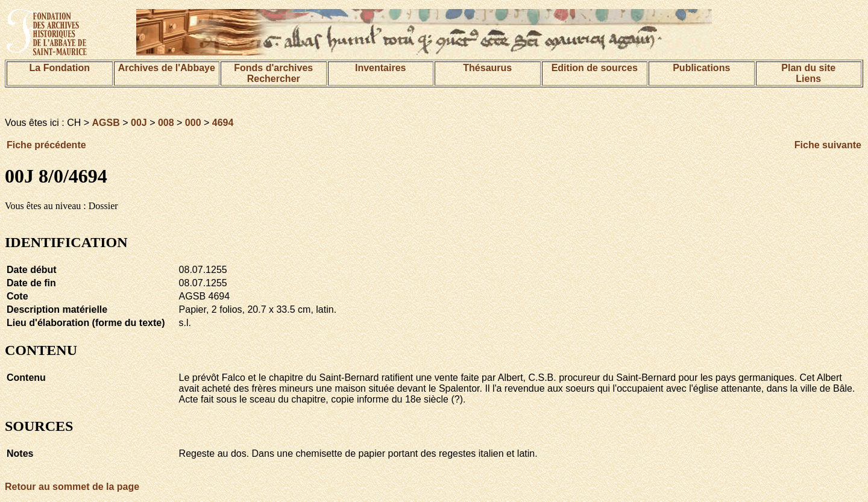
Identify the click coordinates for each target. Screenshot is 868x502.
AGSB (106, 123)
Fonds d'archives (273, 68)
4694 (223, 123)
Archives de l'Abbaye (167, 68)
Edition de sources (595, 68)
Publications (701, 68)
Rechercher (274, 79)
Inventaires (380, 68)
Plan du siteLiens (808, 73)
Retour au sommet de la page (72, 487)
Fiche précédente (46, 145)
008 (166, 123)
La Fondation (60, 68)
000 (193, 123)
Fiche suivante (828, 145)
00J (139, 123)
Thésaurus (487, 68)
